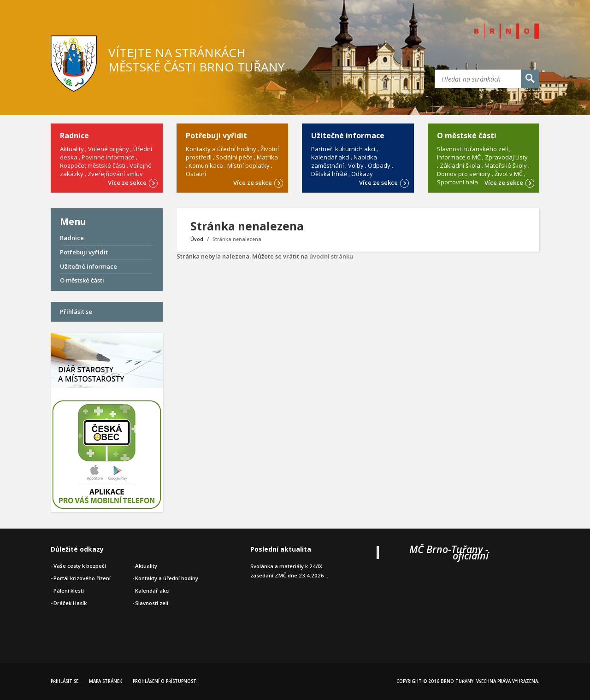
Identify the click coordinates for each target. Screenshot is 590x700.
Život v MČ (509, 174)
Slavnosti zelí (152, 603)
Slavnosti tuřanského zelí (472, 149)
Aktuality (72, 149)
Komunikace (206, 165)
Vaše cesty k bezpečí (80, 566)
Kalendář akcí (330, 157)
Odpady (379, 165)
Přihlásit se (76, 312)
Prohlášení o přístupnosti (165, 681)
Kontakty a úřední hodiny (221, 149)
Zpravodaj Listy (506, 157)
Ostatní (196, 174)
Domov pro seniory (464, 174)
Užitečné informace (88, 266)
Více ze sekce (133, 182)
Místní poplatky (248, 165)
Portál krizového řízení (82, 578)
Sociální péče (234, 157)
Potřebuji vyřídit (84, 252)
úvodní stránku (331, 256)
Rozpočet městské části (93, 165)
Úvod (197, 239)
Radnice (72, 238)
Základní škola (460, 165)
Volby (356, 165)
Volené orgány (109, 149)
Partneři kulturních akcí (343, 149)
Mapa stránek (106, 681)
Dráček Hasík (70, 603)
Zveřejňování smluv (115, 174)
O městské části (82, 280)
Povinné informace (108, 157)
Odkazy (362, 174)
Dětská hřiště (329, 174)
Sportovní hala (457, 182)
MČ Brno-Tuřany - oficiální (449, 552)
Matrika (267, 157)
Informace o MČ (459, 157)
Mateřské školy (506, 165)
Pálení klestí (69, 591)
